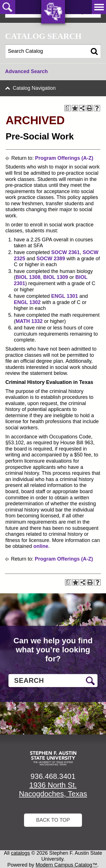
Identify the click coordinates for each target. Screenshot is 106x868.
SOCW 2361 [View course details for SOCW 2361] (65, 252)
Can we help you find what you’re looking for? (53, 650)
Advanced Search (26, 71)
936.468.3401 (53, 776)
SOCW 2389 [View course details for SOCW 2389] (51, 259)
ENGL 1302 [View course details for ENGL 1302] (27, 302)
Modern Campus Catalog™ (66, 865)
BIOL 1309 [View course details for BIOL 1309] (56, 277)
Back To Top (53, 820)
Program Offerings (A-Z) (64, 158)
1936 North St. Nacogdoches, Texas (53, 789)
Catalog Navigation (34, 88)
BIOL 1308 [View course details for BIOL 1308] (28, 277)
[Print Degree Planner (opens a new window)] (68, 108)
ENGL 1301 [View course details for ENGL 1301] (65, 296)
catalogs (20, 853)
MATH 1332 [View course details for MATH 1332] (29, 321)
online (41, 546)
